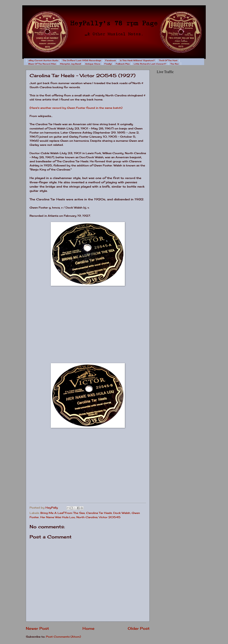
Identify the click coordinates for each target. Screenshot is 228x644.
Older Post (139, 628)
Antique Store (93, 64)
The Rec (175, 64)
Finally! (108, 64)
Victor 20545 (110, 517)
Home (88, 628)
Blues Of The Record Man (42, 64)
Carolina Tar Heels (99, 513)
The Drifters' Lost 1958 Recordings (82, 60)
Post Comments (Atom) (63, 637)
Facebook (111, 60)
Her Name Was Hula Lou (58, 517)
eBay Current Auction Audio (43, 60)
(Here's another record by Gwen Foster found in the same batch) (76, 108)
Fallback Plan (123, 64)
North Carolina (87, 517)
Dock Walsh (122, 513)
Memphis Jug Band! (71, 64)
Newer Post (37, 628)
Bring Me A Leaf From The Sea (63, 513)
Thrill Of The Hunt (168, 60)
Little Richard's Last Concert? (150, 64)
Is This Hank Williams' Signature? (137, 60)
